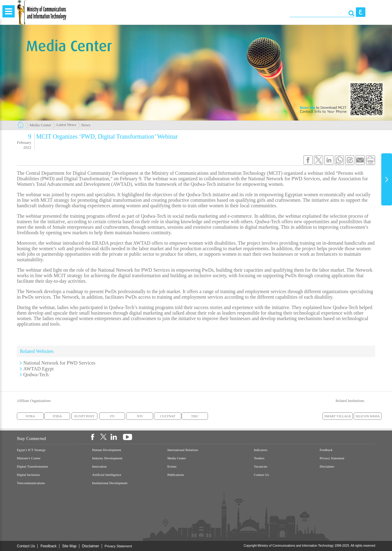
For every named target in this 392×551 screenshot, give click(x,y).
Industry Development (107, 458)
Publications (175, 475)
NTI (140, 416)
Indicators (261, 450)
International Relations (183, 450)
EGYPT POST (84, 416)
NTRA (30, 416)
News (86, 125)
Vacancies (261, 467)
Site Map (69, 546)
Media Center (41, 125)
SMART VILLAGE (338, 416)
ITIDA (57, 416)
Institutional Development (110, 483)
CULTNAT (168, 416)
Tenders (259, 458)
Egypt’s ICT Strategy (31, 450)
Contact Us (261, 475)
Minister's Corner (29, 458)
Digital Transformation (32, 467)
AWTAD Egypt (38, 369)
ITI (112, 416)
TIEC (195, 416)
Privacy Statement (332, 458)
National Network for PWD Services (59, 363)
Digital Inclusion (28, 475)
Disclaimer (327, 467)
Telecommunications (31, 483)
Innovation (100, 467)
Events (172, 467)
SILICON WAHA (368, 416)
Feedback (326, 450)
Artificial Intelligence (107, 475)
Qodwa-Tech (36, 375)
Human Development (107, 450)
